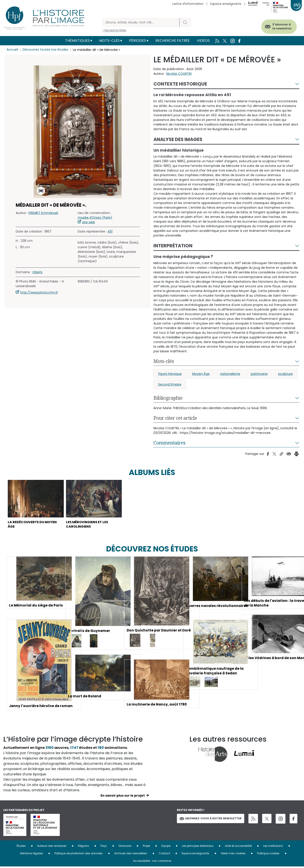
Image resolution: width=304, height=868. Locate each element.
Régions (83, 847)
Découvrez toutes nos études (46, 50)
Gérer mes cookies (233, 855)
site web (89, 222)
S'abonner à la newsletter (279, 26)
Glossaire (125, 847)
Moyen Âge (201, 374)
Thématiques (77, 41)
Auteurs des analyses (52, 847)
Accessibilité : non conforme (152, 862)
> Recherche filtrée (114, 30)
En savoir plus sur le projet (123, 797)
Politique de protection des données (79, 855)
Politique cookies (268, 855)
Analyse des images (178, 139)
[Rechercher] (141, 22)
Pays (104, 847)
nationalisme (230, 374)
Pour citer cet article (175, 418)
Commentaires (169, 443)
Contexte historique (180, 84)
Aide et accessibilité (238, 847)
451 (110, 231)
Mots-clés (109, 41)
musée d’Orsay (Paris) (95, 217)
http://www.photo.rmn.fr (39, 292)
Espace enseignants (226, 4)
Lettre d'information (188, 4)
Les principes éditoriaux (198, 847)
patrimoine (259, 374)
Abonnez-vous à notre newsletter (211, 820)
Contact (164, 855)
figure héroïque (170, 374)
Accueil (12, 50)
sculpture (285, 374)
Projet (146, 847)
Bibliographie (168, 398)
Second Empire (170, 384)
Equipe (166, 847)
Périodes (137, 41)
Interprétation (173, 246)
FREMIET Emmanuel (43, 213)
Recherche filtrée (173, 41)
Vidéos (203, 41)
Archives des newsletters (131, 855)
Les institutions (273, 847)
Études (21, 847)
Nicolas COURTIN (179, 74)
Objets (37, 272)
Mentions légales (32, 855)
